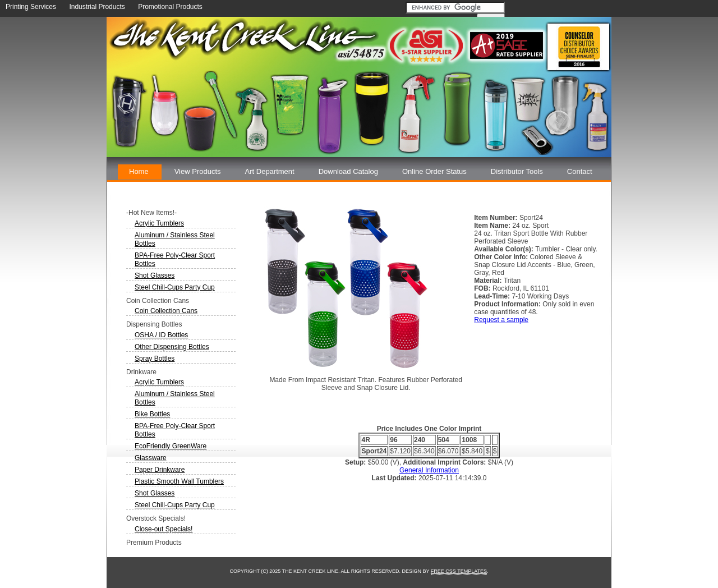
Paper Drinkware (160, 470)
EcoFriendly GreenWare (171, 446)
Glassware (151, 458)
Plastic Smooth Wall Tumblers (179, 481)
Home (139, 171)
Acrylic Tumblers (159, 223)
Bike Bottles (152, 414)
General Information (429, 470)
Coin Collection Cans (166, 311)
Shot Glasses (155, 275)
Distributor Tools (517, 171)
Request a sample (501, 320)
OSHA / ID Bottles (161, 335)
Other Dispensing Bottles (172, 347)
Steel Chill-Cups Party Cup (175, 287)
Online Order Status (434, 171)
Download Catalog (348, 171)
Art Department (270, 171)
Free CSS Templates (459, 571)
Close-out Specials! (164, 529)
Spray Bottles (155, 359)
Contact (580, 171)
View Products (198, 171)
